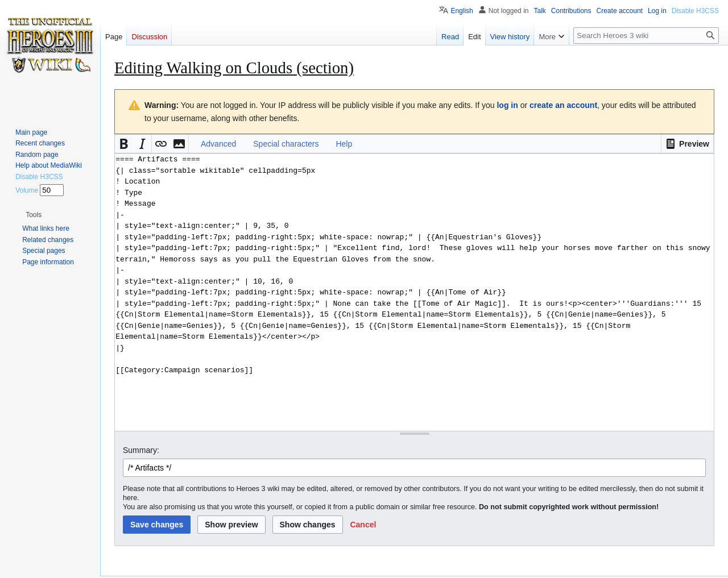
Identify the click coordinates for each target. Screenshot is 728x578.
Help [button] (344, 144)
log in (507, 105)
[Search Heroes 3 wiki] (646, 36)
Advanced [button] (218, 144)
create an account (563, 105)
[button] (687, 144)
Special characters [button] (286, 144)
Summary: (141, 450)
